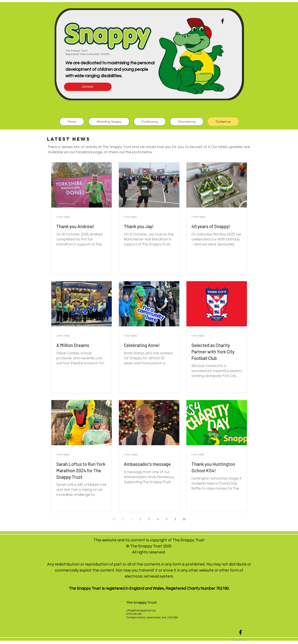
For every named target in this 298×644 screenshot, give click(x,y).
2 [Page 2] (140, 519)
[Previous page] (123, 519)
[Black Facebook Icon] (240, 632)
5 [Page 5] (167, 519)
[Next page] (175, 519)
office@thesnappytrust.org (141, 610)
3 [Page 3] (149, 519)
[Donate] (88, 87)
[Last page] (184, 519)
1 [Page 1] (132, 519)
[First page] (114, 519)
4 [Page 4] (158, 519)
